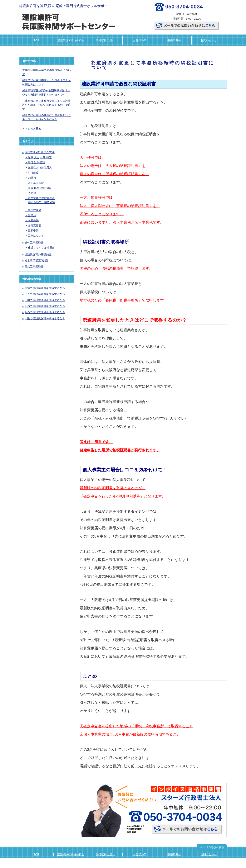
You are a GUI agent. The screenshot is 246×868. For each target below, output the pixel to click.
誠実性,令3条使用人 (40, 168)
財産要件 (33, 220)
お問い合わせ (209, 40)
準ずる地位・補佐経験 (42, 202)
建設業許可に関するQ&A (40, 152)
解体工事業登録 (34, 243)
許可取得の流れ (105, 40)
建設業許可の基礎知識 (38, 254)
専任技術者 (35, 210)
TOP (36, 40)
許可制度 (33, 173)
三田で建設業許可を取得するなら (45, 300)
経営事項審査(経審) (36, 260)
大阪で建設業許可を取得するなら (45, 318)
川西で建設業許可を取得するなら (45, 306)
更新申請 (33, 230)
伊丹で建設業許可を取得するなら (45, 294)
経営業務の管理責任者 (41, 198)
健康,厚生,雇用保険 (39, 188)
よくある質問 (36, 183)
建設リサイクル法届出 (41, 248)
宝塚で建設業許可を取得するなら (45, 288)
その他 (32, 193)
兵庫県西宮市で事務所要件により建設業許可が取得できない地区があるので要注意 (47, 105)
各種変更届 (35, 225)
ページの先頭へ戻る (212, 847)
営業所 (32, 215)
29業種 (32, 178)
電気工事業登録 (34, 267)
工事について (36, 236)
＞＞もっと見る (32, 129)
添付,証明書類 (36, 162)
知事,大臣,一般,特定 (40, 157)
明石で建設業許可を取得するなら (45, 312)
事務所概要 (174, 40)
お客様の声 (140, 40)
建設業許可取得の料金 (71, 40)
